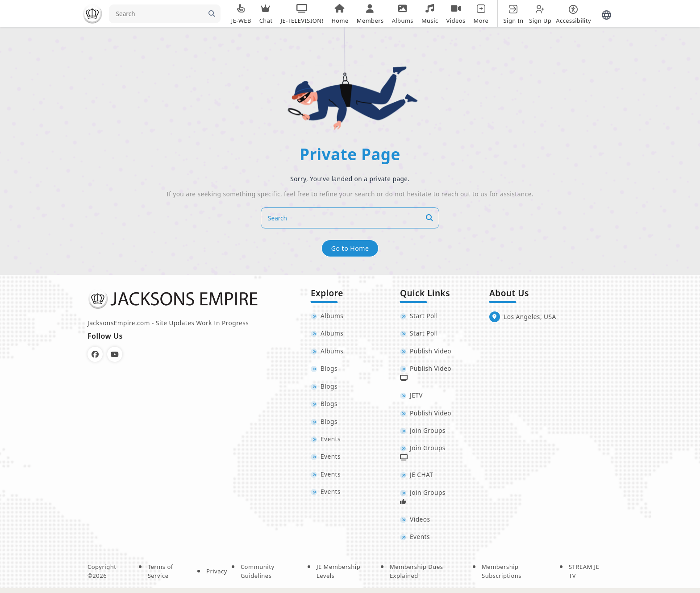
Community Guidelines (258, 576)
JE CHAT (421, 479)
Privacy (217, 576)
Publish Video (431, 352)
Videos (420, 524)
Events (331, 442)
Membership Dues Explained (417, 576)
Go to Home (350, 248)
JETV (416, 397)
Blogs (329, 370)
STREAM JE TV (584, 576)
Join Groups (428, 433)
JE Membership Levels (338, 576)
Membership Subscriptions (502, 576)
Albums (332, 316)
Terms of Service (160, 576)
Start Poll (424, 316)
